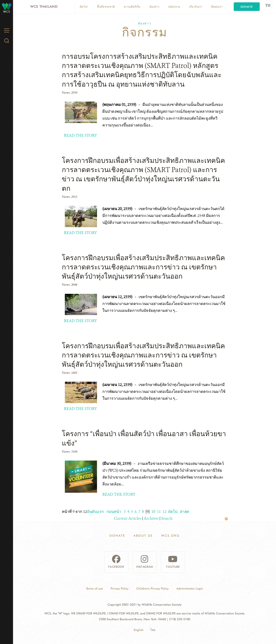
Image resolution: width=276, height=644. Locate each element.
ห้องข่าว (154, 7)
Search (167, 518)
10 (153, 512)
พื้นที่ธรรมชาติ (106, 7)
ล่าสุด (185, 512)
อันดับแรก (95, 512)
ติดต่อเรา (217, 7)
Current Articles (128, 518)
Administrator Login (190, 588)
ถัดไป (173, 512)
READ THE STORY (80, 135)
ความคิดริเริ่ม (132, 7)
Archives (151, 518)
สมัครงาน (174, 7)
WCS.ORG (170, 536)
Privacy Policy (120, 588)
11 (159, 512)
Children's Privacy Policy (152, 588)
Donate (247, 7)
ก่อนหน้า (114, 512)
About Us (143, 536)
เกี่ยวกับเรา (196, 7)
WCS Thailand (44, 7)
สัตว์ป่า (84, 7)
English (139, 630)
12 (164, 512)
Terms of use (94, 588)
